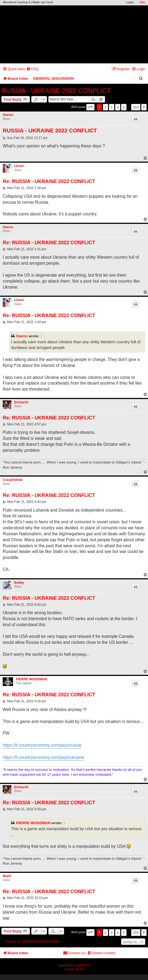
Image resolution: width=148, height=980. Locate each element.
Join (142, 2)
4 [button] (118, 107)
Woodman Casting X (17, 2)
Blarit (7, 876)
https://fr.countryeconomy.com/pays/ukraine (43, 757)
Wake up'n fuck (43, 2)
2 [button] (106, 107)
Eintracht (21, 402)
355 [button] (136, 107)
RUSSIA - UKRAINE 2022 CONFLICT (56, 91)
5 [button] (124, 107)
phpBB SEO (83, 965)
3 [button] (111, 107)
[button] (90, 107)
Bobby (19, 583)
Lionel (19, 166)
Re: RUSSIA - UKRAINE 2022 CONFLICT (49, 181)
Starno (8, 115)
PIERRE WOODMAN (31, 679)
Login (130, 2)
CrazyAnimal (13, 480)
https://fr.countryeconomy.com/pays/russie (42, 745)
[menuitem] (32, 69)
